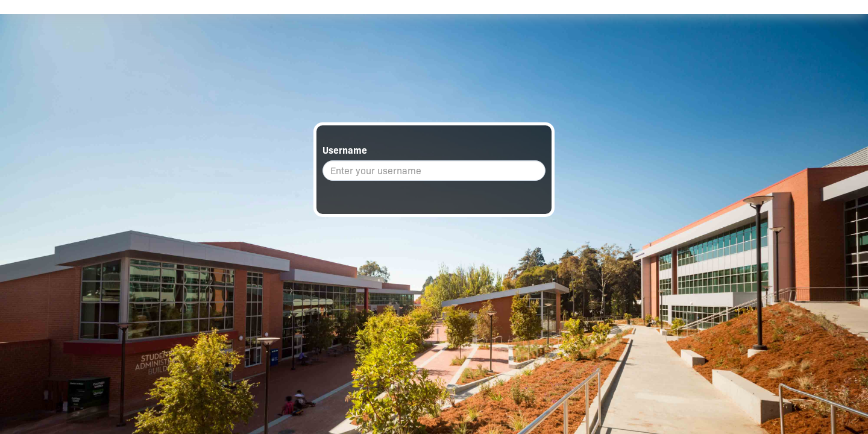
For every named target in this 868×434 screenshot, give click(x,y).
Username (345, 150)
